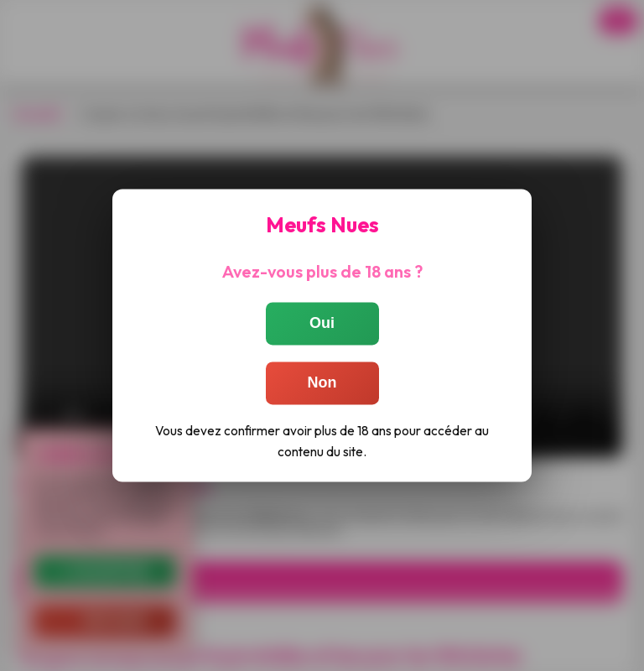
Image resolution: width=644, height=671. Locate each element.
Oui (322, 323)
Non (322, 382)
